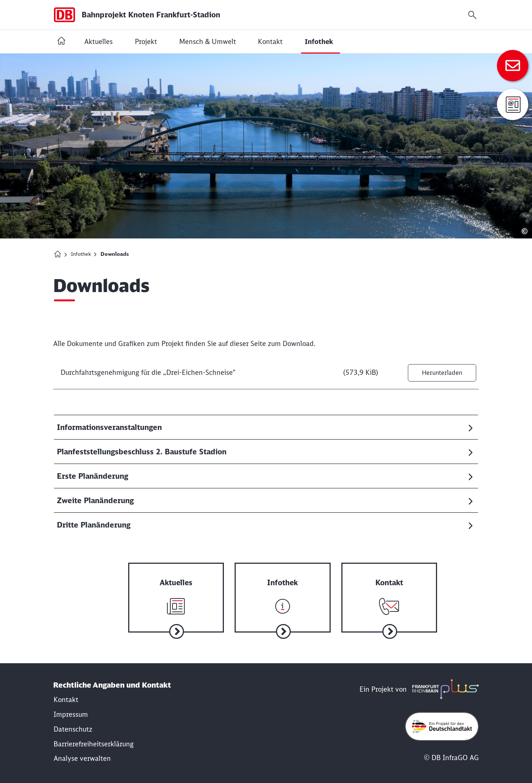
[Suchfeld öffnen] (472, 15)
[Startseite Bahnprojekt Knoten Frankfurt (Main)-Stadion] (61, 42)
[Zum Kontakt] (513, 66)
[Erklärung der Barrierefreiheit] (94, 740)
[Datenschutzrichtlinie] (73, 726)
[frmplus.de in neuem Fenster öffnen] (444, 686)
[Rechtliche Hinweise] (71, 711)
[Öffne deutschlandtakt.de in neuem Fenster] (442, 723)
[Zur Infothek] (268, 590)
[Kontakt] (66, 696)
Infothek (81, 254)
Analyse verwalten (82, 755)
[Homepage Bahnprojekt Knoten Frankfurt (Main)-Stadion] (58, 254)
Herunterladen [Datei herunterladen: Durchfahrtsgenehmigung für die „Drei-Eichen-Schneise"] (439, 373)
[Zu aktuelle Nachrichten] (173, 590)
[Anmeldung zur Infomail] (513, 104)
